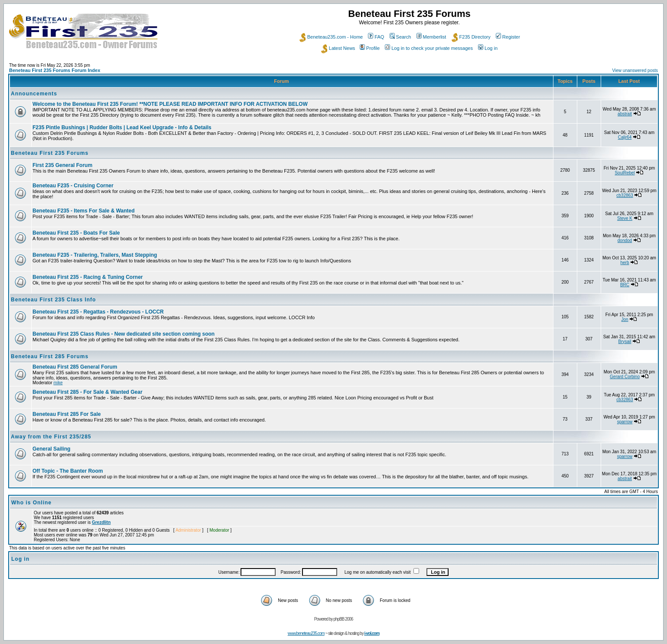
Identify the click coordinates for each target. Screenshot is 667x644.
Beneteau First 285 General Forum (75, 367)
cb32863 (625, 195)
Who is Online (31, 503)
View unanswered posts (635, 70)
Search (400, 37)
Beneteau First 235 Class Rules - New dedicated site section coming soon (124, 334)
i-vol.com (372, 633)
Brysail (625, 342)
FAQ (376, 37)
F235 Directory (471, 37)
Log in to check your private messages (429, 48)
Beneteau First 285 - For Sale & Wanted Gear (88, 392)
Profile (370, 48)
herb (625, 263)
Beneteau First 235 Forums (50, 153)
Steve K (625, 218)
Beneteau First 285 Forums (50, 356)
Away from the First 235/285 (51, 437)
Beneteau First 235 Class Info (53, 300)
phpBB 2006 (343, 619)
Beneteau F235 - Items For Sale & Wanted (84, 211)
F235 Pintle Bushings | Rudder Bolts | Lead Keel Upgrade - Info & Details (122, 127)
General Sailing (51, 449)
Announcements (34, 94)
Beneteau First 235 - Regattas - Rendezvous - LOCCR (98, 312)
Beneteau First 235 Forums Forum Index (55, 70)
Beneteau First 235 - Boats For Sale (76, 233)
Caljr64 (625, 137)
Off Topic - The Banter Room (68, 471)
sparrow (625, 422)
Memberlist (431, 37)
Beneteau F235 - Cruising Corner (73, 186)
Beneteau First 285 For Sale (67, 414)
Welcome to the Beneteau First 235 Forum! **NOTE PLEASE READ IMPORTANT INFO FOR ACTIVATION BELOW (170, 104)
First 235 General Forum (62, 165)
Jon (625, 319)
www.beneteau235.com (306, 633)
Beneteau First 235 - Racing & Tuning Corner (88, 277)
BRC (625, 285)
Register (508, 37)
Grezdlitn (101, 522)
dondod (625, 240)
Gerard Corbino (625, 377)
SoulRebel (625, 173)
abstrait (625, 114)
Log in (488, 48)
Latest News (338, 48)
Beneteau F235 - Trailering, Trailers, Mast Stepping (95, 255)
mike (58, 383)
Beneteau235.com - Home (331, 37)
